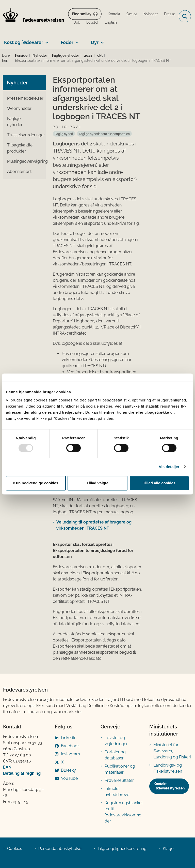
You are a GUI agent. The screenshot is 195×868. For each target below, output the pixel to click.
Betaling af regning (22, 773)
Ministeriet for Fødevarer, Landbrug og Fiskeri (172, 751)
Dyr (95, 42)
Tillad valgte (97, 483)
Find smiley (82, 14)
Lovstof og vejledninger (116, 741)
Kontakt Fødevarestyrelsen (169, 786)
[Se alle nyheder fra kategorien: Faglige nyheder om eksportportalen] (104, 134)
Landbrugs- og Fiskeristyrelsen (168, 768)
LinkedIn (69, 738)
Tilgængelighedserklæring (122, 849)
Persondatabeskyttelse (60, 849)
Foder (67, 42)
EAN (7, 767)
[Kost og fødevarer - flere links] (46, 40)
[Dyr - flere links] (101, 40)
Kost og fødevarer (24, 42)
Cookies (15, 849)
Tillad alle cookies (159, 483)
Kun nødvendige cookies (36, 483)
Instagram (70, 754)
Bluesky (68, 770)
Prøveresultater (119, 780)
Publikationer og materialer (120, 769)
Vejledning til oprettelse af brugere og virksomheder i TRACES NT (94, 525)
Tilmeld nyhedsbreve (117, 792)
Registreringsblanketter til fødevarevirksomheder (124, 812)
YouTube (69, 778)
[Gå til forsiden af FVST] (32, 16)
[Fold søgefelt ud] (185, 16)
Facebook (70, 746)
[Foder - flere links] (76, 40)
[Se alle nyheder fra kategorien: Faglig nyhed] (64, 134)
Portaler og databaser (115, 755)
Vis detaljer (169, 467)
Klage (168, 849)
